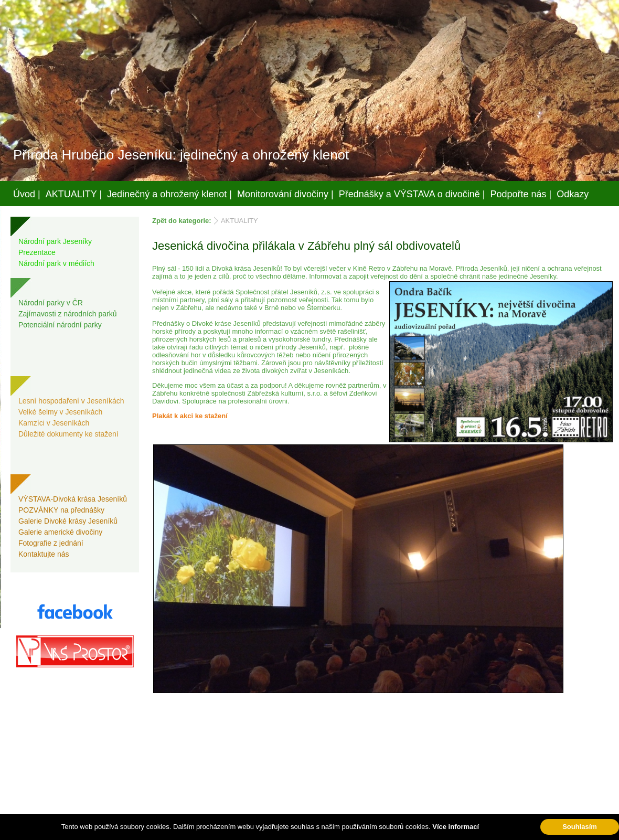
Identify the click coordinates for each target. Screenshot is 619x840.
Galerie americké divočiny (60, 532)
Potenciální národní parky (60, 325)
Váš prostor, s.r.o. (300, 830)
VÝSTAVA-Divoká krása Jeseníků (73, 499)
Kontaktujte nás (44, 554)
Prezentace (37, 252)
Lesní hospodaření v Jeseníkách (71, 401)
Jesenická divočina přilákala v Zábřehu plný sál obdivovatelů (306, 246)
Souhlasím (580, 827)
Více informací (456, 827)
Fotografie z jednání (51, 543)
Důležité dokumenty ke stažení (68, 434)
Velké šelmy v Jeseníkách (60, 412)
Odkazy (573, 194)
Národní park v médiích (56, 263)
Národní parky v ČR (51, 303)
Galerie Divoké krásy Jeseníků (68, 521)
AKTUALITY (239, 221)
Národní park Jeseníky (55, 241)
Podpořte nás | (521, 194)
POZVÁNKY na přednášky (61, 510)
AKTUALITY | (74, 194)
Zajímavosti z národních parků (68, 314)
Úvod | (27, 194)
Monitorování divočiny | (285, 194)
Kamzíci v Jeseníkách (54, 423)
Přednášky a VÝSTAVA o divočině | (412, 194)
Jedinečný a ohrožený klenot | (169, 194)
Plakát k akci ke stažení (190, 416)
